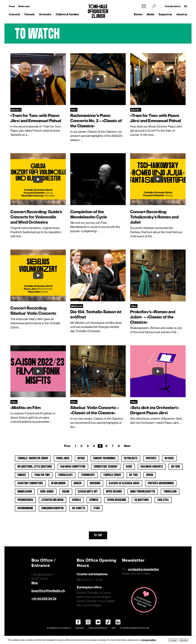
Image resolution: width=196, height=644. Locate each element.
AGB (113, 628)
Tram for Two (42, 475)
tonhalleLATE (65, 475)
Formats (30, 14)
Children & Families (67, 14)
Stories (138, 14)
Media (151, 14)
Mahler (78, 483)
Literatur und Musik (53, 500)
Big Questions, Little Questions (35, 467)
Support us (165, 14)
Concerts (14, 14)
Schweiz (94, 500)
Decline (184, 640)
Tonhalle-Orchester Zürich (33, 458)
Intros (81, 458)
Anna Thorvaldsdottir (143, 492)
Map (35, 583)
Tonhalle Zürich (173, 6)
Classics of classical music (124, 483)
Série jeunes (47, 492)
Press (12, 6)
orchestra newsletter (144, 569)
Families (22, 475)
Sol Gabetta (79, 508)
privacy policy (149, 640)
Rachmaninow (25, 508)
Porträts (151, 458)
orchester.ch (66, 628)
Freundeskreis (25, 500)
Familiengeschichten (53, 508)
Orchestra (45, 14)
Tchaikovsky (88, 475)
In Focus (169, 458)
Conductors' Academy (106, 467)
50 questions (142, 500)
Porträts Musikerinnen (161, 483)
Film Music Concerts (152, 467)
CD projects (131, 458)
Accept (173, 640)
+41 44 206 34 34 (44, 599)
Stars (97, 508)
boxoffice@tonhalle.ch (48, 591)
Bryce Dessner (114, 492)
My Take (134, 475)
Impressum (80, 628)
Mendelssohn (25, 492)
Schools (76, 500)
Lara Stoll (163, 500)
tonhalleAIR (170, 492)
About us (182, 14)
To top (98, 535)
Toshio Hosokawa (117, 500)
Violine (66, 492)
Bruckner (95, 483)
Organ (150, 475)
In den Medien (58, 483)
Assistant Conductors (30, 483)
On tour (176, 467)
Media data (24, 6)
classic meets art (88, 492)
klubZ (129, 467)
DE (186, 6)
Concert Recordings (104, 458)
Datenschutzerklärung (98, 628)
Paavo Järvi (63, 458)
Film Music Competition (73, 467)
